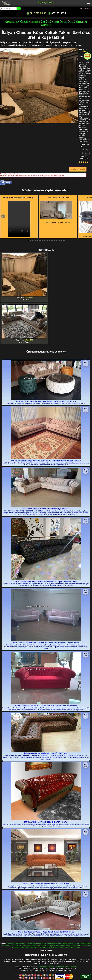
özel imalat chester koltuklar (36, 943)
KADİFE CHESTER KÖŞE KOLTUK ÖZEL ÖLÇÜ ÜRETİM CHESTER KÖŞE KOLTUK (46, 461)
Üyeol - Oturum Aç (85, 9)
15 (62, 241)
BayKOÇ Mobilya (46, 2)
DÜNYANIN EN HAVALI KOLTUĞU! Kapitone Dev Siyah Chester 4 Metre (46, 582)
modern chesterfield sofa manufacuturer (55, 945)
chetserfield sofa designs (11, 945)
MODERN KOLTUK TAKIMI (56, 212)
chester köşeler (67, 943)
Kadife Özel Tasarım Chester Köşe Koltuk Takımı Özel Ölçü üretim (46, 932)
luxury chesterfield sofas (31, 945)
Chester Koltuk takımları (16, 943)
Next (89, 216)
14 (59, 241)
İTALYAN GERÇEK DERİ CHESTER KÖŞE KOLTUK (46, 753)
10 (50, 241)
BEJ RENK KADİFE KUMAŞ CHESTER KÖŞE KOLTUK (46, 509)
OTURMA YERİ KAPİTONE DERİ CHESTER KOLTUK (46, 822)
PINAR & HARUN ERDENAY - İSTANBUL (19, 198)
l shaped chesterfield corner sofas (51, 947)
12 (54, 241)
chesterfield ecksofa (72, 947)
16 (64, 241)
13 (57, 241)
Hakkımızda (43, 967)
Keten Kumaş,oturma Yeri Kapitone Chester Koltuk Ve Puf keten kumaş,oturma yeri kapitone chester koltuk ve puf (46, 403)
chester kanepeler (54, 943)
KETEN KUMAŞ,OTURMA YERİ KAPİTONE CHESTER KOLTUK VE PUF (46, 401)
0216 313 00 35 (36, 13)
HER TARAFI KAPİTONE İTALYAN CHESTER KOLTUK (46, 884)
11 (52, 241)
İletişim (52, 967)
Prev (3, 216)
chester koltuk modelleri (83, 943)
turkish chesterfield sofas (29, 947)
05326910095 (57, 13)
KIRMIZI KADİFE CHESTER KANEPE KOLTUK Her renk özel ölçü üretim (46, 706)
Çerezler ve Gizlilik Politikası (66, 967)
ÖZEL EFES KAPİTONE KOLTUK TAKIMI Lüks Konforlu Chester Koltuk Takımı (46, 643)
